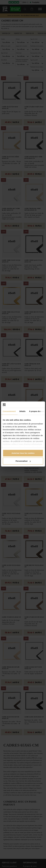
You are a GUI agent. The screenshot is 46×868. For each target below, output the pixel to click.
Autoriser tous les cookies (23, 453)
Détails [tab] (22, 411)
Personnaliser (23, 461)
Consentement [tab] (9, 411)
